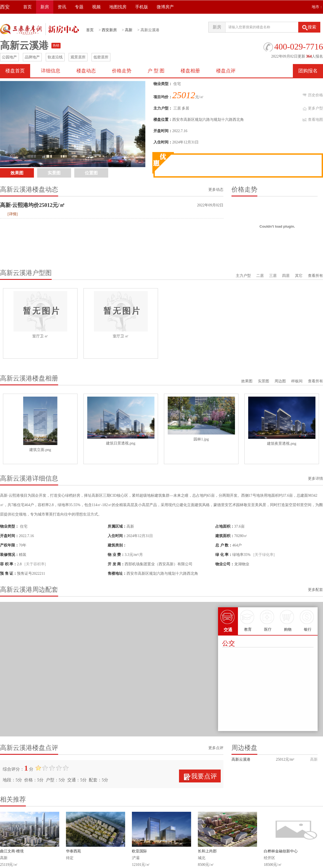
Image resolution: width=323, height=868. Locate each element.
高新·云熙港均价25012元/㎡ (32, 205)
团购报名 (308, 71)
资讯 (62, 7)
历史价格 (315, 95)
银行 (308, 619)
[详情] (13, 214)
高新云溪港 (241, 759)
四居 (286, 276)
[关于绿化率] (264, 555)
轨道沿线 (55, 57)
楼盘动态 (86, 71)
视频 (96, 7)
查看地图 (315, 120)
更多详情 (315, 479)
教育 (248, 619)
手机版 (142, 7)
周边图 (280, 381)
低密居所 (101, 57)
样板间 (297, 381)
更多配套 (315, 590)
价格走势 (122, 71)
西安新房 (109, 30)
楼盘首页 (15, 71)
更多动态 (216, 190)
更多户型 (315, 108)
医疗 (268, 619)
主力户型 (243, 276)
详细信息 (51, 71)
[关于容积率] (35, 564)
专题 (79, 7)
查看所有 (315, 276)
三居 (273, 276)
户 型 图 (156, 71)
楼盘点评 (226, 71)
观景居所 (78, 57)
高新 (129, 30)
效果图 (247, 381)
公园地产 (9, 57)
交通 (228, 620)
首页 (27, 7)
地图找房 (118, 7)
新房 (45, 7)
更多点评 (216, 748)
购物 (288, 619)
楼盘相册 (190, 71)
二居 (260, 276)
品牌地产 (32, 57)
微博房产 (165, 7)
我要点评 (204, 776)
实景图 (264, 381)
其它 (299, 276)
